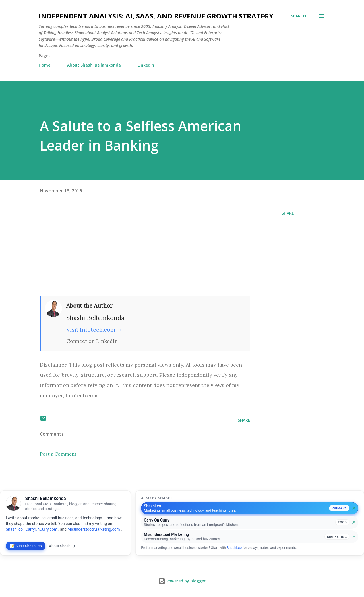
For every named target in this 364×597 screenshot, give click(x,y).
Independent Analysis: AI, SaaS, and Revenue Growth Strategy (156, 16)
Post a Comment (58, 454)
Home (45, 65)
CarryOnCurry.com (42, 529)
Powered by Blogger (182, 581)
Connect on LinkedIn (92, 341)
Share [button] (288, 213)
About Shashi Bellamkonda (94, 65)
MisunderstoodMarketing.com (94, 529)
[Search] (298, 16)
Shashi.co (15, 529)
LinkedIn (146, 65)
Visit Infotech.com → (94, 329)
